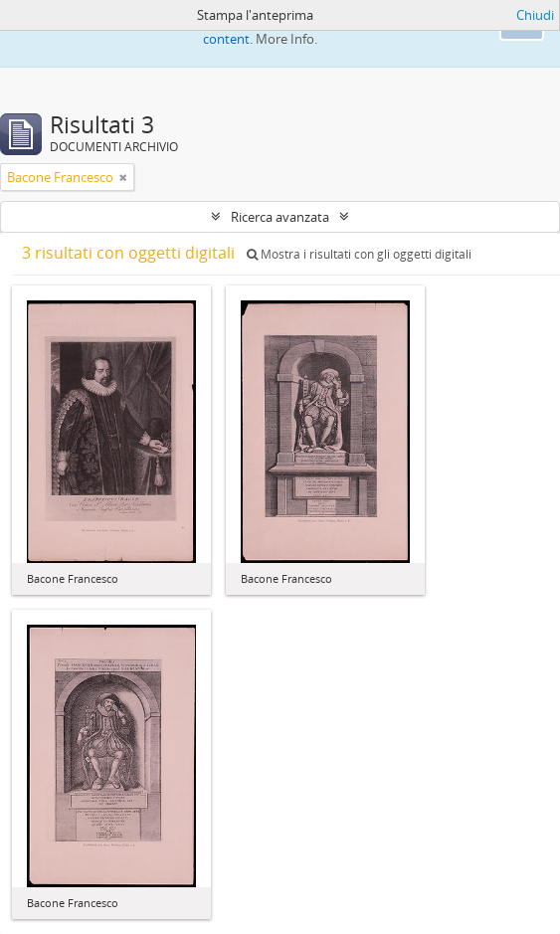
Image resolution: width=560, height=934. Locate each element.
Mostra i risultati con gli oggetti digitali (359, 254)
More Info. (286, 39)
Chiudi (535, 15)
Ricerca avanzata (280, 217)
